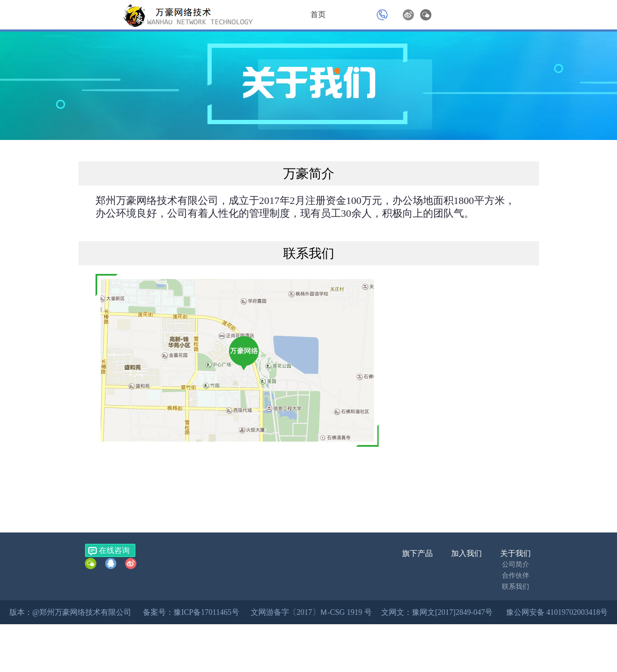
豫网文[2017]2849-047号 (452, 612)
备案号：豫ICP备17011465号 (191, 612)
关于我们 (516, 553)
